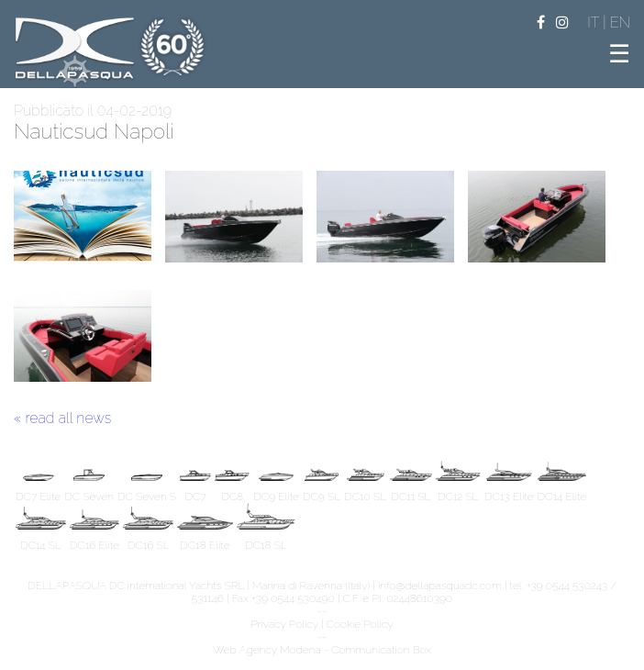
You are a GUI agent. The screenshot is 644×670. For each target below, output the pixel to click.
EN (620, 22)
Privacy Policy (284, 624)
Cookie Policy (360, 624)
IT (595, 22)
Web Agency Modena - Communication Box (322, 650)
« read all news (62, 418)
